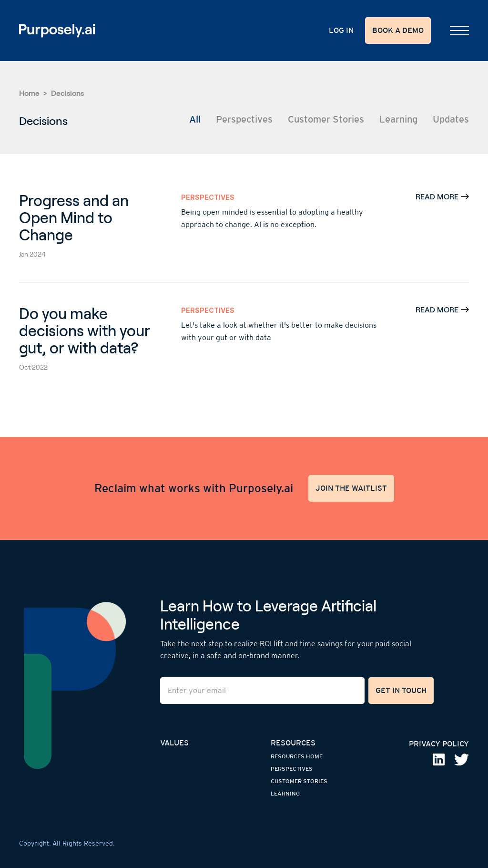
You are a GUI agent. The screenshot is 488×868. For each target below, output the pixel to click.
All (195, 119)
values (174, 743)
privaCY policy (439, 744)
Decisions (67, 93)
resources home (297, 756)
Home (29, 93)
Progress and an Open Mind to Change (74, 218)
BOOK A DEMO (398, 30)
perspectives (292, 769)
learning (285, 794)
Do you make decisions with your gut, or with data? (85, 331)
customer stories (299, 781)
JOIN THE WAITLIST (351, 488)
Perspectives (208, 197)
